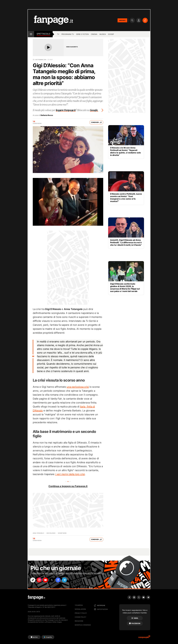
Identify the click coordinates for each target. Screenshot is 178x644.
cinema (94, 34)
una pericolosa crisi (78, 387)
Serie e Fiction (82, 34)
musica (103, 34)
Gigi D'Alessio (51, 533)
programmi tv (68, 34)
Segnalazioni (80, 609)
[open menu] (31, 34)
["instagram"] (40, 580)
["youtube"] (47, 580)
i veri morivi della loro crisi (70, 474)
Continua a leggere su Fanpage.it (68, 486)
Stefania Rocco (47, 115)
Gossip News (62, 533)
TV (58, 34)
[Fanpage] (36, 597)
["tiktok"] (33, 580)
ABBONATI (122, 20)
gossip (111, 34)
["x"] (54, 580)
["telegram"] (68, 580)
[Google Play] (48, 637)
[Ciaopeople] (144, 638)
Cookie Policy (80, 617)
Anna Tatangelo (38, 533)
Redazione (79, 621)
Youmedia (79, 605)
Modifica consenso (83, 625)
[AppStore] (34, 637)
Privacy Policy (81, 613)
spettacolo (43, 34)
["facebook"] (61, 580)
